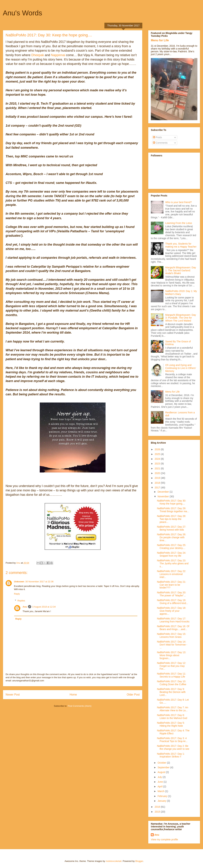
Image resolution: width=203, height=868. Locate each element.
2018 (158, 483)
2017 (158, 488)
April (160, 786)
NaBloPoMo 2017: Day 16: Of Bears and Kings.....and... (173, 628)
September (164, 767)
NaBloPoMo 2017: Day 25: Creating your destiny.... (171, 547)
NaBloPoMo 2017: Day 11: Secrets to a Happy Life (171, 675)
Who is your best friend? (179, 202)
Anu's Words (22, 13)
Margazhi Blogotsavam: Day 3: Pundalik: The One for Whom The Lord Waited (181, 318)
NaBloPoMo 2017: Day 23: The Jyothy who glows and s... (173, 563)
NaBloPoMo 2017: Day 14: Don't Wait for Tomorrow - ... (172, 645)
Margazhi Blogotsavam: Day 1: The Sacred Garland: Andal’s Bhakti (181, 270)
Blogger (139, 861)
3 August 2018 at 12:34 (44, 607)
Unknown (19, 582)
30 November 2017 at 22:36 (39, 582)
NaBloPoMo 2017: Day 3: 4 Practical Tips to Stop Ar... (172, 740)
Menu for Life (160, 40)
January (162, 801)
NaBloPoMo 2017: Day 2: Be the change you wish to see (173, 747)
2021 (158, 468)
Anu (25, 607)
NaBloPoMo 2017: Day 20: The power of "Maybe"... (171, 594)
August (162, 772)
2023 (158, 464)
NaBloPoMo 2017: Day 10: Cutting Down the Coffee (172, 683)
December (163, 492)
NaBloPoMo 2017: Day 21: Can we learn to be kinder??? (171, 585)
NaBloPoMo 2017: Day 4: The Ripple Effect (173, 732)
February (163, 796)
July (160, 777)
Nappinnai (58, 55)
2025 (158, 454)
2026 (158, 449)
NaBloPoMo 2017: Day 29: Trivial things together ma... (173, 510)
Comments (160, 143)
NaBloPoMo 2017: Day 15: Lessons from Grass (171, 635)
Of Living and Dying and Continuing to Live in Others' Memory (181, 368)
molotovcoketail (114, 861)
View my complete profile (164, 839)
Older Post (133, 695)
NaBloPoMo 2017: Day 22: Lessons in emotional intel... (171, 574)
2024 (158, 459)
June (160, 782)
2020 (158, 473)
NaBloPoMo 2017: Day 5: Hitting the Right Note (171, 724)
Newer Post (13, 695)
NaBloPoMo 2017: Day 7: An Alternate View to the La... (173, 709)
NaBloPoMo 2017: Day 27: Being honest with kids (171, 528)
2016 (158, 807)
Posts (157, 137)
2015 (158, 812)
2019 (158, 478)
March (161, 791)
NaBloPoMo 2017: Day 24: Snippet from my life (171, 554)
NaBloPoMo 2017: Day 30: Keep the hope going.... (171, 502)
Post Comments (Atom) (80, 706)
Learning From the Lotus (179, 223)
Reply (17, 594)
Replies (21, 601)
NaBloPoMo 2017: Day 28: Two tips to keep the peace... (171, 519)
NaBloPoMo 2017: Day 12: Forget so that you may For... (171, 666)
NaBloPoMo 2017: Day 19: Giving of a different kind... (172, 602)
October (162, 763)
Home (73, 695)
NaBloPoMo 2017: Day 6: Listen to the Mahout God (172, 717)
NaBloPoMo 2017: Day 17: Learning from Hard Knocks (173, 620)
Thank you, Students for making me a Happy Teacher (181, 245)
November (163, 496)
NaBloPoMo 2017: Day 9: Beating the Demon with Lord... (171, 692)
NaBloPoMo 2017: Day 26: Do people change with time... (171, 537)
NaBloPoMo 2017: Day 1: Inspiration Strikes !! (171, 755)
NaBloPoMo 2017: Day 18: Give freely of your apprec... (171, 611)
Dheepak (37, 55)
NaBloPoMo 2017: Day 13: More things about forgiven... (171, 655)
